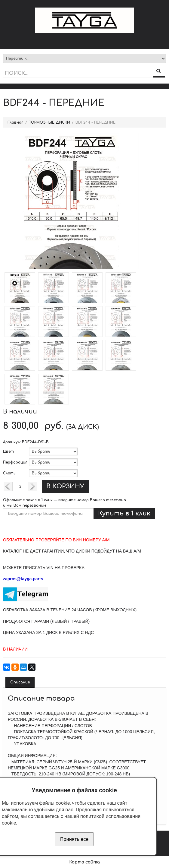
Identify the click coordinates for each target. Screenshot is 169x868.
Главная (15, 122)
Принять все (74, 839)
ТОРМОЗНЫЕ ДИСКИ (49, 122)
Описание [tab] (20, 682)
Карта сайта (84, 862)
